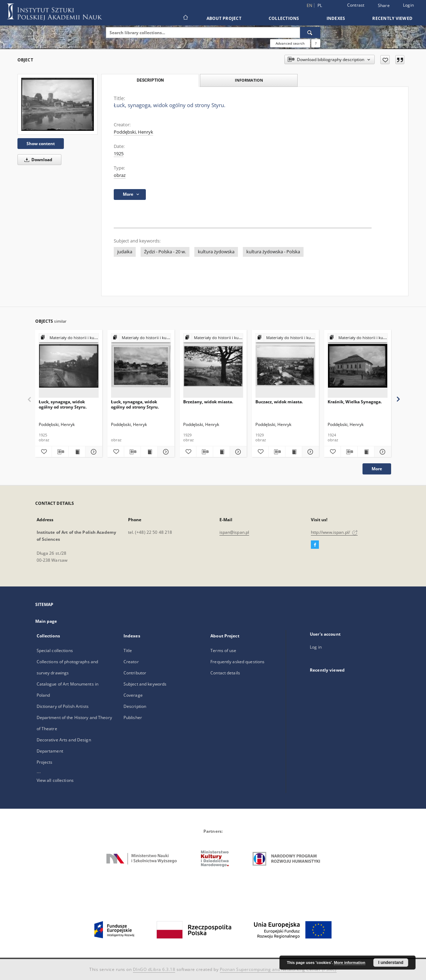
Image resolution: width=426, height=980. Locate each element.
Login (408, 5)
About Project (224, 18)
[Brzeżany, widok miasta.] (213, 366)
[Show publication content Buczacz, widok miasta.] (294, 452)
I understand (391, 963)
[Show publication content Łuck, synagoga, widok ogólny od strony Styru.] (77, 452)
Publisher (133, 717)
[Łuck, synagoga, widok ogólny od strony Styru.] (58, 104)
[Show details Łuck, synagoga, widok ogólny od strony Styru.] (93, 452)
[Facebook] (315, 545)
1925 (119, 154)
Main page (46, 621)
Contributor (135, 673)
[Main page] (185, 18)
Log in (316, 647)
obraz (120, 175)
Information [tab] (249, 80)
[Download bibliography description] (60, 452)
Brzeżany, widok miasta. (208, 402)
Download (37, 160)
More (377, 469)
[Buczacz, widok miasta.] (285, 366)
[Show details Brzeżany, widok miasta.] (237, 452)
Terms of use (223, 650)
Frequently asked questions (237, 662)
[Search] (310, 32)
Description (135, 706)
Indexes (336, 18)
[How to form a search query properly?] (316, 43)
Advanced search (290, 43)
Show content (41, 144)
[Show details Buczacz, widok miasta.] (309, 452)
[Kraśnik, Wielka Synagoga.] (358, 366)
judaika (125, 252)
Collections (284, 18)
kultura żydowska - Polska (273, 252)
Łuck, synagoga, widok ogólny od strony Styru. (63, 404)
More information (350, 963)
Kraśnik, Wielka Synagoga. (355, 402)
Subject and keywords (145, 684)
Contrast (356, 5)
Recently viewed (392, 18)
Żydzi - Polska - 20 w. (165, 252)
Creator (131, 662)
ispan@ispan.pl (234, 532)
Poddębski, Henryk (133, 132)
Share (384, 6)
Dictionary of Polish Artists (63, 706)
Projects (45, 762)
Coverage (133, 695)
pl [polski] (320, 5)
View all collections (55, 780)
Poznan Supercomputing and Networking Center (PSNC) (278, 969)
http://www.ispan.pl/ (334, 532)
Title (128, 650)
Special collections (55, 650)
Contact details (225, 673)
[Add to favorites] (385, 60)
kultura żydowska (216, 252)
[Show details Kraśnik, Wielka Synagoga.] (382, 452)
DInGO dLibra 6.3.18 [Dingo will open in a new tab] (154, 969)
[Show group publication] (69, 338)
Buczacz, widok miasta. (279, 402)
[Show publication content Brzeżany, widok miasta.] (221, 452)
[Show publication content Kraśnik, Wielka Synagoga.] (366, 452)
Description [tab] (150, 80)
